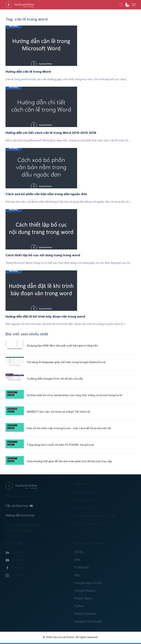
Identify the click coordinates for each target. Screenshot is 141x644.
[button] (121, 5)
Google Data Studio (88, 621)
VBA (77, 560)
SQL (77, 575)
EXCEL (79, 552)
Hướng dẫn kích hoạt (20, 515)
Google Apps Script (88, 583)
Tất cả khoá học (19, 506)
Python (79, 606)
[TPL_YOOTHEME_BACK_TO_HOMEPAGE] (62, 5)
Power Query (83, 598)
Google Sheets (85, 591)
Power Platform (85, 614)
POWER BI (81, 567)
